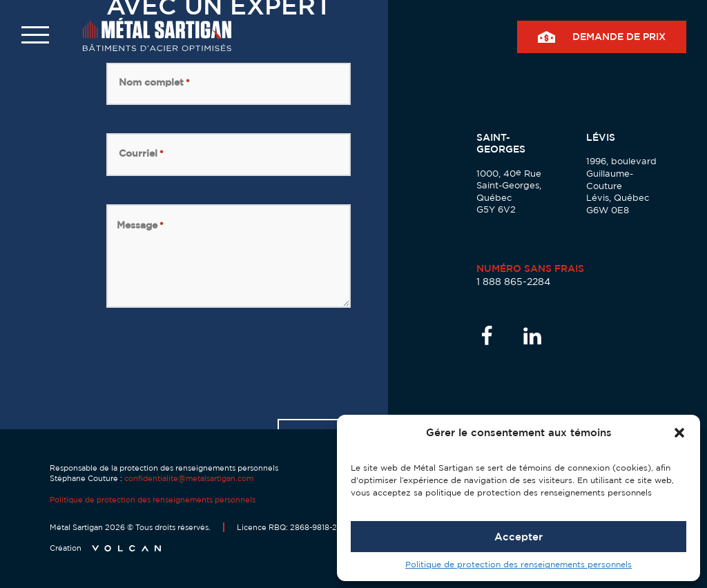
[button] (679, 433)
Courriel (141, 153)
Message (140, 225)
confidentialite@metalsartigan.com (189, 478)
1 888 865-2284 (513, 281)
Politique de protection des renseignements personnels (519, 564)
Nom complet (154, 82)
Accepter (519, 537)
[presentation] (211, 363)
